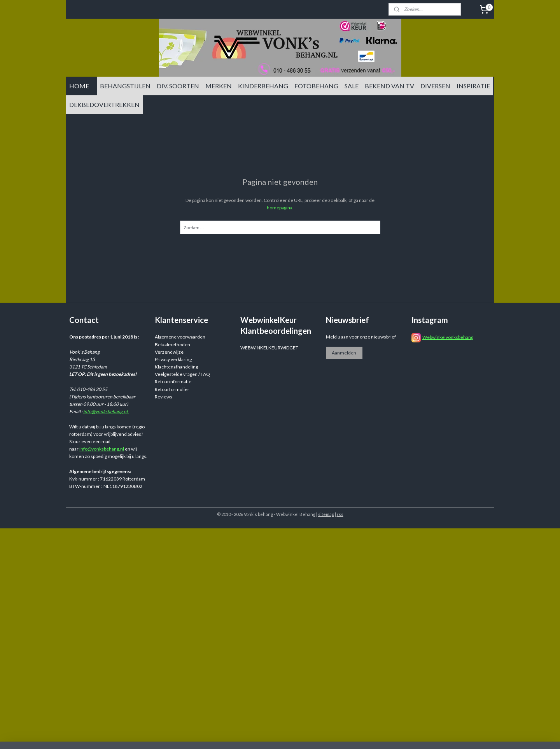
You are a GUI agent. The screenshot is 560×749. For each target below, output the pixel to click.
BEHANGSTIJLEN (125, 86)
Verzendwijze (169, 352)
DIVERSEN (435, 86)
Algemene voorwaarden (180, 337)
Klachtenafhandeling (176, 367)
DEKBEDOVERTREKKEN (104, 104)
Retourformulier (172, 389)
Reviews (164, 397)
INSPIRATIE (473, 86)
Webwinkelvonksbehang (448, 337)
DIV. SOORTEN (178, 86)
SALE (352, 86)
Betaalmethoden (172, 345)
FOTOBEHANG (316, 86)
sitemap (326, 514)
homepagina (280, 208)
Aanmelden (344, 353)
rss (340, 514)
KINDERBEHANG (263, 86)
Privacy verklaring (173, 359)
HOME (79, 86)
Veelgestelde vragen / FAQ (182, 374)
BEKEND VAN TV (389, 86)
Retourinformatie (173, 382)
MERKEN (219, 86)
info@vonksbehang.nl (106, 411)
